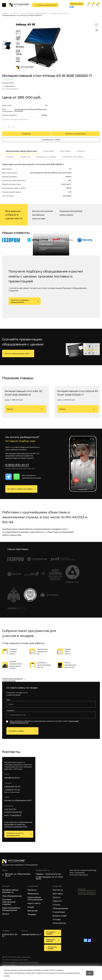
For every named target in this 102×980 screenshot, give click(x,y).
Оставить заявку (16, 731)
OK (90, 973)
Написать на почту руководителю (15, 834)
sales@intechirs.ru (12, 778)
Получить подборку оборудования (20, 301)
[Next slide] (7, 66)
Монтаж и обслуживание (42, 211)
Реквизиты (33, 894)
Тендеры (32, 914)
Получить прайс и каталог (47, 5)
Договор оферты (9, 965)
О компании (59, 912)
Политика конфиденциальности (87, 890)
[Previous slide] (7, 26)
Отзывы (9, 157)
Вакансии (32, 911)
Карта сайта (34, 903)
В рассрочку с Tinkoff (51, 140)
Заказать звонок (77, 4)
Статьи (56, 905)
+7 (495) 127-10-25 (12, 790)
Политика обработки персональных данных (87, 893)
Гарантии (25, 157)
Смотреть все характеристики (15, 119)
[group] (57, 46)
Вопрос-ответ (60, 916)
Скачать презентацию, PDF (17, 353)
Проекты (32, 890)
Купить (25, 409)
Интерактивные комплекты (10, 891)
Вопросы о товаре (46, 157)
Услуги (6, 914)
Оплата (81, 151)
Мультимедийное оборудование (11, 909)
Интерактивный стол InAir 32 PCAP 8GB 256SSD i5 (23, 393)
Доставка (65, 151)
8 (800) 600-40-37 (17, 465)
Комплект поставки (73, 157)
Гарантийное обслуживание (35, 899)
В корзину (26, 134)
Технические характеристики (21, 151)
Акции (31, 907)
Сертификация (38, 215)
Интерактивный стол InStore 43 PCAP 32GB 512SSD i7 (78, 393)
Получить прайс (52, 948)
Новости (57, 901)
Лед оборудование (12, 896)
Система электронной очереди (9, 902)
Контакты (58, 890)
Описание (49, 151)
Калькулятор (59, 923)
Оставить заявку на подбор (20, 489)
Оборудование (60, 908)
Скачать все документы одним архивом (13, 680)
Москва (9, 874)
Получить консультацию (76, 134)
